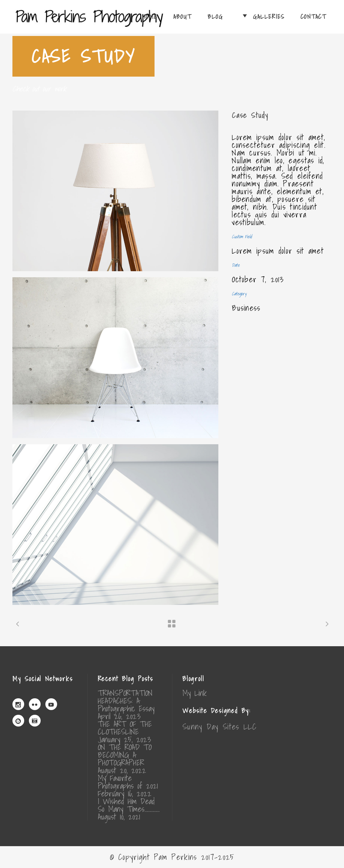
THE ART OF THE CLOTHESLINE (125, 728)
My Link (195, 693)
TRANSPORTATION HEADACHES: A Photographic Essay (126, 701)
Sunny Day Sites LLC (220, 727)
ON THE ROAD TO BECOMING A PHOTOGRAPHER (125, 755)
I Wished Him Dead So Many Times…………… (129, 805)
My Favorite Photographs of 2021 (128, 782)
